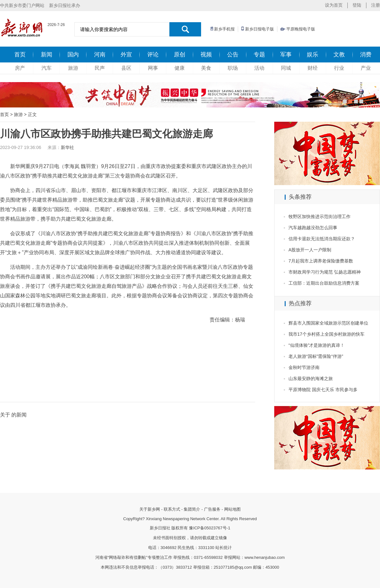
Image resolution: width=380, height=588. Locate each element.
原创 (180, 55)
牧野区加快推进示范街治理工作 (320, 216)
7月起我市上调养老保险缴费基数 (321, 261)
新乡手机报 (224, 29)
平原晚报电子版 (301, 29)
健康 (180, 68)
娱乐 (313, 55)
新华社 (67, 147)
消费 (366, 55)
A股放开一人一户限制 (310, 250)
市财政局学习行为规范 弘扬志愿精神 (325, 272)
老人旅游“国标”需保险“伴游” (316, 356)
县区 (126, 68)
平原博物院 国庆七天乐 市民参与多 (323, 390)
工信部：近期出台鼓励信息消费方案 (324, 283)
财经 (313, 68)
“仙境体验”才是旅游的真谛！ (317, 345)
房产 (20, 68)
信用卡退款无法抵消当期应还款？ (322, 239)
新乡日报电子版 (260, 29)
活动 (259, 68)
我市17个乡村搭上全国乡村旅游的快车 (326, 334)
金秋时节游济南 (304, 367)
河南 (100, 55)
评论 (153, 55)
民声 (100, 68)
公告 (233, 55)
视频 (206, 55)
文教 (339, 55)
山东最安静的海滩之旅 (311, 378)
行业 (339, 68)
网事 (153, 68)
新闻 (47, 55)
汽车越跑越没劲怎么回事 (313, 228)
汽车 (47, 68)
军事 (286, 55)
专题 (259, 55)
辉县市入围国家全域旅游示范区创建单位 (328, 323)
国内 (73, 55)
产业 (366, 68)
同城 (286, 68)
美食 (206, 68)
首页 (20, 55)
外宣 (126, 55)
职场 (233, 68)
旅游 (73, 68)
